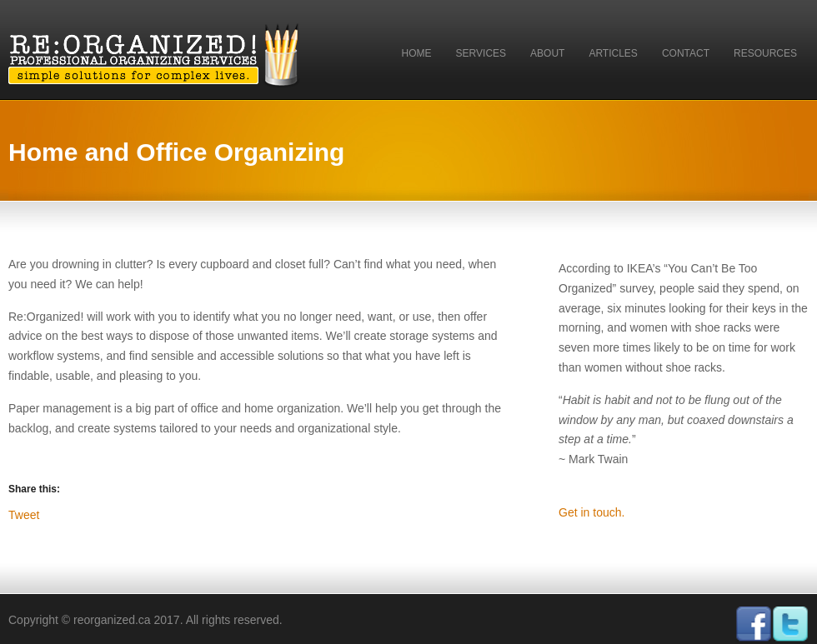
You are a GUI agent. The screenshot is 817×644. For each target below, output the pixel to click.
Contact (686, 53)
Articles (613, 53)
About (547, 53)
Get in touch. (591, 512)
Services (481, 53)
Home (417, 53)
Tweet (24, 514)
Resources (765, 53)
